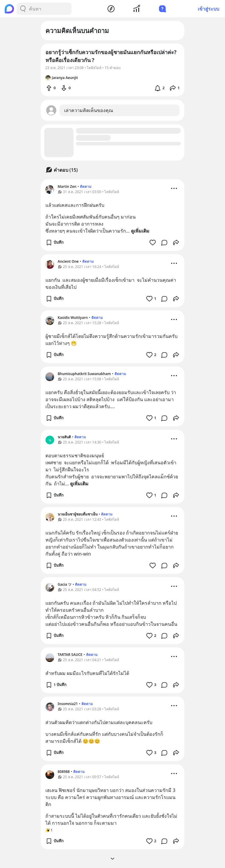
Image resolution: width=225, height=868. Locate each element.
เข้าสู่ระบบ (208, 9)
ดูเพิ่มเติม (140, 231)
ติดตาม (86, 187)
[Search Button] (23, 9)
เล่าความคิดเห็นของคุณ (89, 110)
